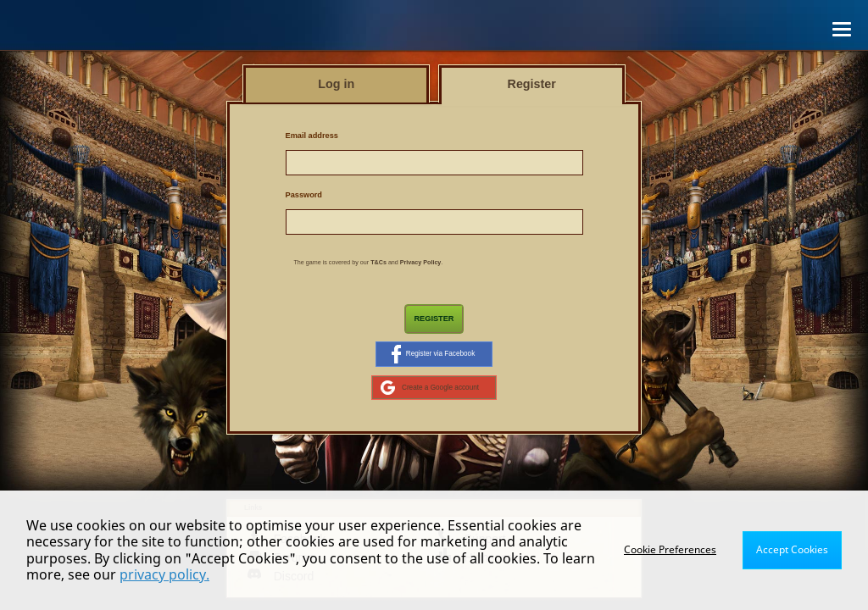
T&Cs (378, 263)
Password (304, 195)
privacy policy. (164, 574)
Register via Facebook (433, 354)
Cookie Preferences (670, 549)
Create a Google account (430, 387)
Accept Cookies (792, 549)
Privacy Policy (421, 263)
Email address (312, 136)
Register (434, 319)
